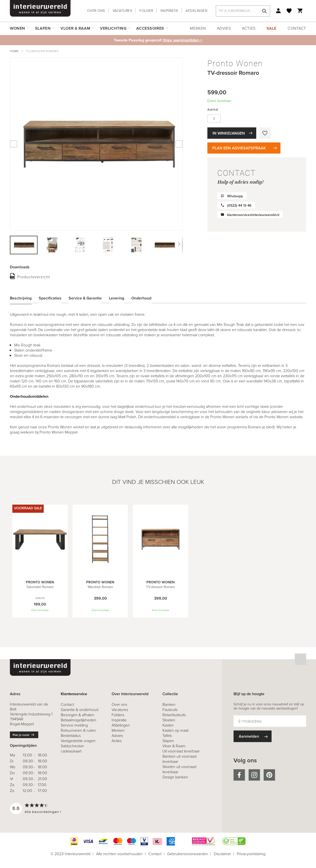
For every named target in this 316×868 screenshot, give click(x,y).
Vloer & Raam (174, 746)
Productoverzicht (34, 277)
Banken (169, 704)
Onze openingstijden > (182, 40)
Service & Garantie (85, 298)
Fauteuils (170, 710)
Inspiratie (169, 11)
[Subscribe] (253, 736)
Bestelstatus (71, 736)
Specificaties (50, 298)
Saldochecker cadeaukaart (72, 749)
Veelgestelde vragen (78, 741)
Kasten (168, 725)
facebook (239, 775)
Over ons (96, 11)
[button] (52, 245)
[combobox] (243, 11)
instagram (254, 775)
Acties (249, 28)
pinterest (269, 775)
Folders (118, 715)
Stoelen (169, 720)
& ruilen (78, 730)
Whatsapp (235, 196)
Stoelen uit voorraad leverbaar (179, 769)
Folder (146, 11)
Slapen (168, 741)
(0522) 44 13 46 (239, 206)
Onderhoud (141, 298)
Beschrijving (21, 298)
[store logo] (40, 8)
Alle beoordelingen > (43, 812)
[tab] (24, 298)
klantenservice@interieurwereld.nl (253, 215)
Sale (272, 28)
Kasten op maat (175, 730)
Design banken (175, 777)
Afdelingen (197, 11)
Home (14, 51)
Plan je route (21, 735)
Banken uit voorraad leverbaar (179, 759)
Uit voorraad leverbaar (181, 751)
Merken (198, 28)
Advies (224, 28)
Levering (117, 298)
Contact (297, 28)
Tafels (167, 736)
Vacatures (122, 11)
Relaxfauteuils (174, 715)
